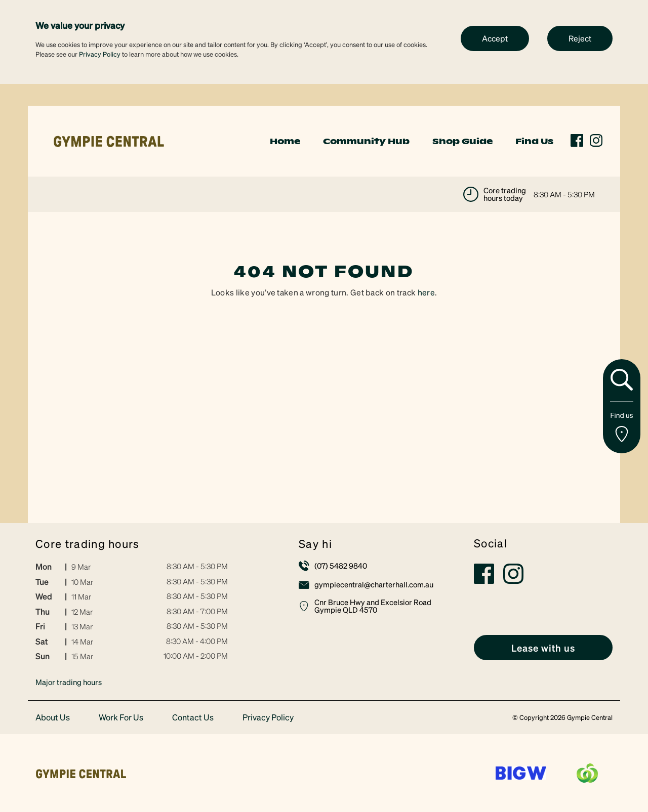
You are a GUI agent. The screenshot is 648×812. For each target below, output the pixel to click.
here (426, 292)
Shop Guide (462, 141)
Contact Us (193, 718)
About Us (53, 718)
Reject (580, 38)
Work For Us (121, 718)
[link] (109, 140)
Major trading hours (69, 682)
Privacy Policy (100, 54)
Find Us (534, 141)
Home (285, 141)
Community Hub (366, 141)
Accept (495, 38)
